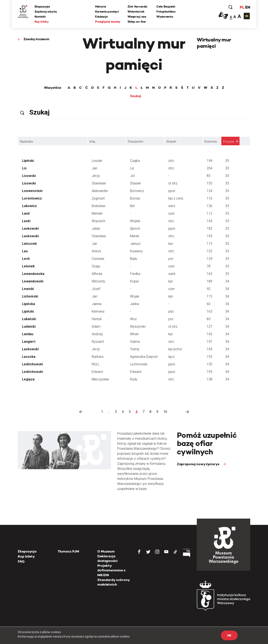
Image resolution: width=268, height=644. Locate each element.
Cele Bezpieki (166, 6)
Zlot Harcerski (137, 6)
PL (242, 7)
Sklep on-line (137, 22)
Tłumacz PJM (68, 551)
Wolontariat (136, 12)
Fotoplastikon (166, 12)
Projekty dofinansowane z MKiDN (111, 570)
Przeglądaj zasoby (108, 22)
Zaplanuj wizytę (46, 12)
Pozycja (229, 142)
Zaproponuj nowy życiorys (198, 464)
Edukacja (101, 17)
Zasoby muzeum (36, 39)
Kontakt (40, 17)
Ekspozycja (42, 6)
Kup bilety (42, 22)
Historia (101, 6)
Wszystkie (53, 88)
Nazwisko (26, 142)
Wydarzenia (165, 17)
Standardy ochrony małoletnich (113, 582)
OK (229, 635)
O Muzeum (106, 551)
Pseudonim (136, 142)
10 (165, 412)
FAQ (21, 561)
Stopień (171, 142)
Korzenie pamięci (107, 12)
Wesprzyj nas (137, 17)
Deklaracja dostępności (108, 558)
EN (248, 7)
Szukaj (136, 96)
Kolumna (211, 142)
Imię (92, 142)
